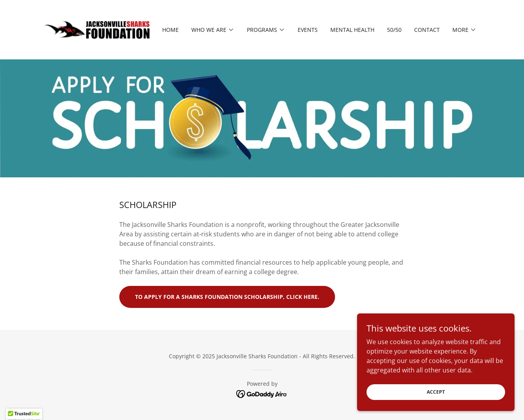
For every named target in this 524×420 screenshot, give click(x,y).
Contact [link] (427, 30)
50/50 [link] (394, 30)
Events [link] (308, 30)
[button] (213, 30)
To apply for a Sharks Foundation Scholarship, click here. (227, 297)
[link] (98, 29)
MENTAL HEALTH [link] (352, 30)
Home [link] (170, 30)
